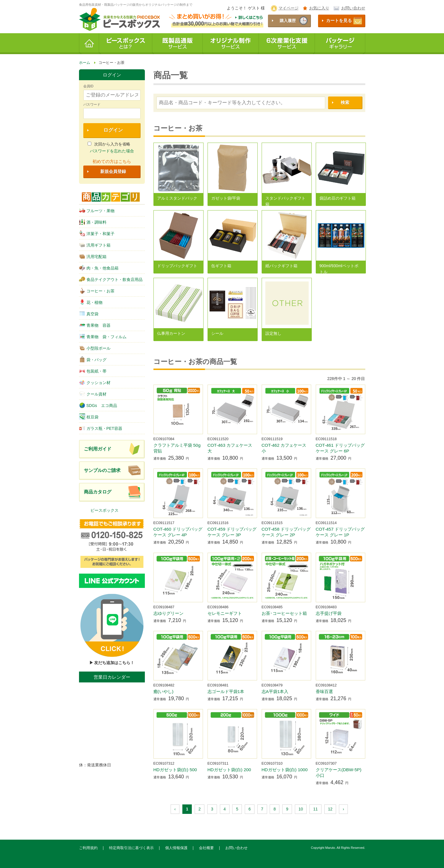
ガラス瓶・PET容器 (101, 428)
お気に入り (319, 8)
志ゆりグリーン (168, 613)
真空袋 (89, 314)
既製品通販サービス (177, 44)
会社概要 (206, 848)
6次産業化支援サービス (287, 44)
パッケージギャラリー (340, 44)
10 (301, 809)
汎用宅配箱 (93, 256)
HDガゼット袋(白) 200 (229, 770)
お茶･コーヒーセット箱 (284, 613)
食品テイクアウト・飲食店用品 (111, 279)
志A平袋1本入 (275, 691)
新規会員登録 (113, 171)
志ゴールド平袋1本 (226, 691)
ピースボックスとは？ (126, 44)
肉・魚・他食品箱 (99, 268)
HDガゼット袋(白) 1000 (285, 770)
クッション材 (95, 382)
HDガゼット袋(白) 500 (175, 770)
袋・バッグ (93, 359)
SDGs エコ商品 (98, 405)
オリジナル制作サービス (231, 44)
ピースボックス (104, 510)
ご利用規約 (88, 848)
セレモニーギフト (225, 613)
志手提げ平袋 (329, 613)
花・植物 (91, 302)
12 (330, 809)
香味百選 (324, 691)
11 (315, 809)
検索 (345, 102)
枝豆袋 (89, 417)
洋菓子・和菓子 (97, 233)
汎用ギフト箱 (95, 245)
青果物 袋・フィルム (103, 336)
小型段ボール (95, 348)
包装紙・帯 (93, 371)
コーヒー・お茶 (97, 291)
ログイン (113, 130)
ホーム (89, 44)
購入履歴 (288, 21)
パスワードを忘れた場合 (112, 151)
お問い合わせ (353, 8)
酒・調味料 (93, 222)
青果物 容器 (95, 325)
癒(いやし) (163, 691)
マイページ (289, 8)
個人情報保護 (176, 848)
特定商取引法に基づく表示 (131, 848)
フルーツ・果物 (97, 210)
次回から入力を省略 (109, 144)
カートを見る (339, 20)
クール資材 (93, 394)
